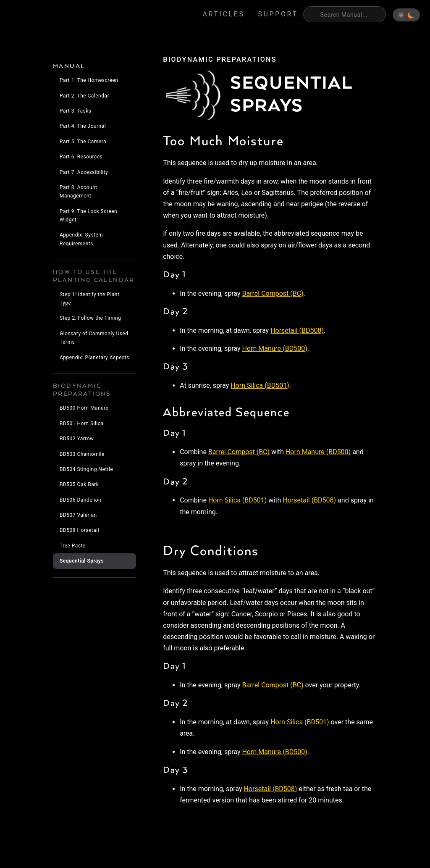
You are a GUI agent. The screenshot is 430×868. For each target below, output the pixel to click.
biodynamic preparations (220, 59)
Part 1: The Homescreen (89, 80)
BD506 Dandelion (80, 500)
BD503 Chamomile (82, 454)
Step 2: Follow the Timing (90, 318)
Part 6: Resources (81, 157)
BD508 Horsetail (79, 530)
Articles (224, 14)
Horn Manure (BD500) (274, 349)
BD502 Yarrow (77, 439)
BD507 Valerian (78, 515)
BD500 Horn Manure (84, 408)
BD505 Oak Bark (79, 484)
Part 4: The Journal (83, 126)
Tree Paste (73, 546)
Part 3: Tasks (75, 111)
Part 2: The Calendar (84, 96)
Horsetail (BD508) (297, 330)
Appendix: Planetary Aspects (94, 358)
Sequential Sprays (82, 561)
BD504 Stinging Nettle (86, 469)
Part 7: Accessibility (84, 172)
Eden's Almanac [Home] (47, 15)
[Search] (345, 14)
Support (278, 14)
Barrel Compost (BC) (273, 293)
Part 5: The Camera (83, 142)
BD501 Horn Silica (81, 423)
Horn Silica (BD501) (260, 385)
